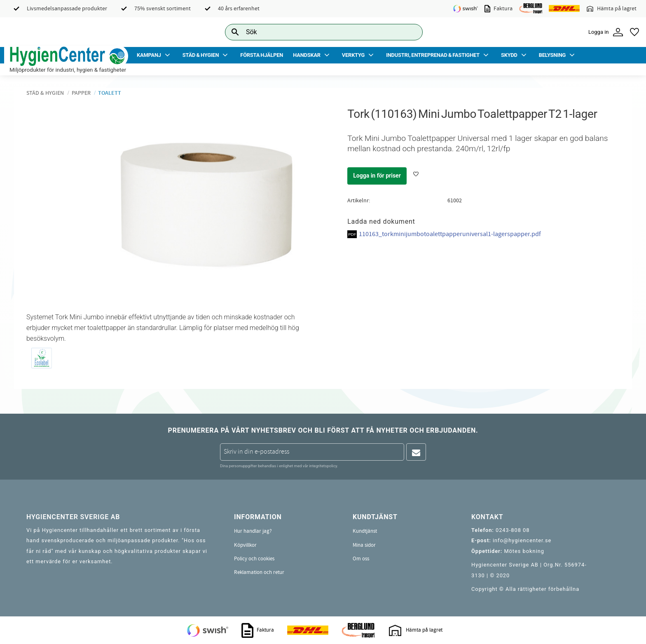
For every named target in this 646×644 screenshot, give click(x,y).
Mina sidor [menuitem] (364, 545)
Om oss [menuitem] (361, 559)
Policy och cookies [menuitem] (254, 559)
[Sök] (410, 32)
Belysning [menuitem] (552, 55)
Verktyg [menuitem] (353, 55)
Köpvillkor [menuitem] (245, 545)
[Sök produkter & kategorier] (315, 32)
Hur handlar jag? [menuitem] (253, 531)
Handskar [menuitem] (307, 55)
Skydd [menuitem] (509, 55)
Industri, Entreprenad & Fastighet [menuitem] (433, 55)
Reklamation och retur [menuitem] (259, 572)
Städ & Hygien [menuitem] (201, 55)
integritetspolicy (323, 466)
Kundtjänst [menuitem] (365, 531)
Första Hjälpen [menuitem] (262, 55)
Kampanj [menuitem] (149, 55)
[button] (634, 32)
